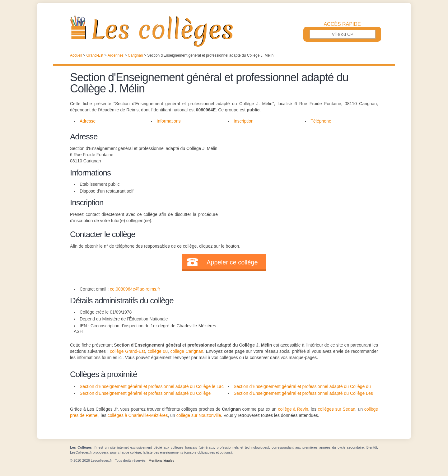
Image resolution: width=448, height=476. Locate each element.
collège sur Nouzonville (199, 415)
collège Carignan (187, 351)
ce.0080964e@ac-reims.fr (135, 289)
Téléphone (321, 121)
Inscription (244, 121)
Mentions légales (161, 460)
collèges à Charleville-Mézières (138, 415)
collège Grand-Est (127, 351)
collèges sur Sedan (337, 409)
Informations (169, 121)
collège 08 (158, 351)
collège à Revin (293, 409)
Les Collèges (224, 31)
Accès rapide (342, 24)
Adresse (88, 121)
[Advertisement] (298, 174)
